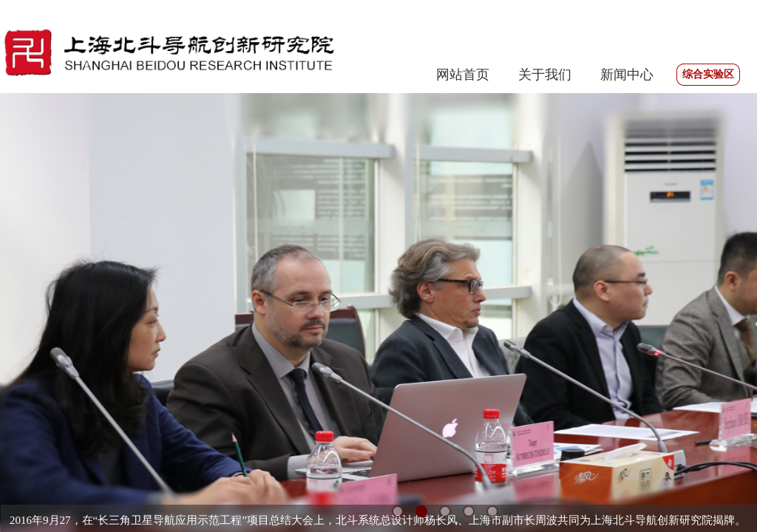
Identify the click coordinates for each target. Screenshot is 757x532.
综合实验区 (708, 74)
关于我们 (545, 75)
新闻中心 (627, 75)
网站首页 (463, 75)
